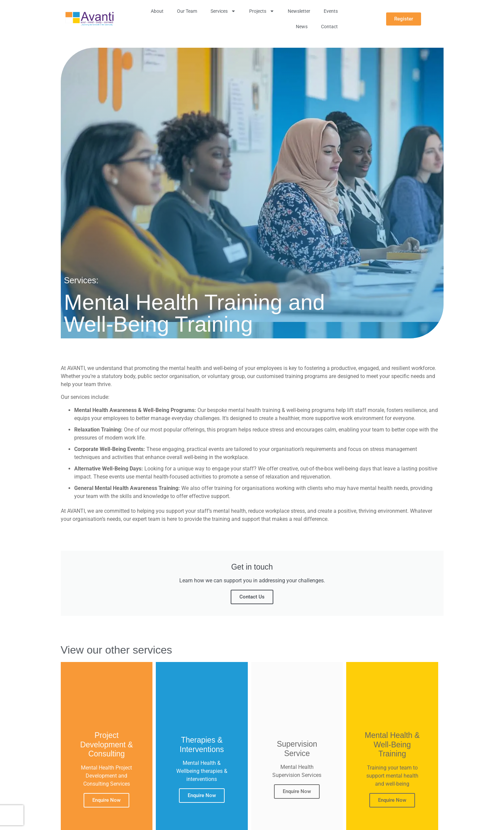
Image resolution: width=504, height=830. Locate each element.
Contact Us (252, 597)
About (157, 11)
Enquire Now (106, 800)
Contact (329, 27)
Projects (262, 11)
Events (331, 11)
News (302, 27)
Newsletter (299, 11)
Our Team (187, 11)
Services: (81, 280)
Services (223, 11)
